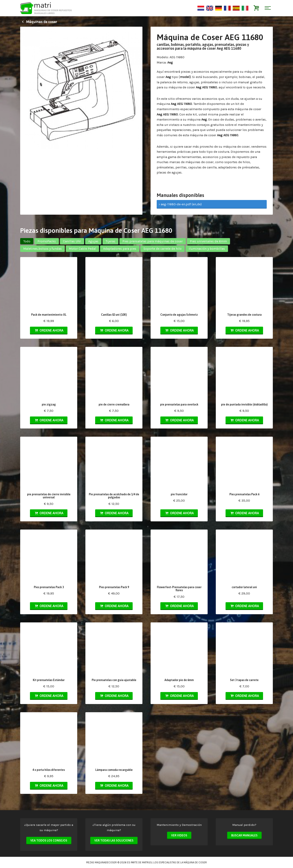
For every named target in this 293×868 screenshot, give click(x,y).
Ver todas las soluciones (114, 841)
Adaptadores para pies (120, 249)
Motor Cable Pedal (82, 249)
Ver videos (179, 835)
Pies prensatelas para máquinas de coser (153, 241)
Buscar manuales (244, 835)
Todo (27, 241)
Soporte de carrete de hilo (162, 249)
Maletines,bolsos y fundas (42, 249)
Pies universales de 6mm (208, 241)
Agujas (93, 241)
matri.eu (147, 862)
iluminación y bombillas (207, 249)
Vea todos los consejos (49, 841)
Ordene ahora (49, 330)
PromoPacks (47, 241)
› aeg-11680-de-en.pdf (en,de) (180, 204)
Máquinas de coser (39, 22)
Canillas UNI (72, 241)
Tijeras (110, 241)
